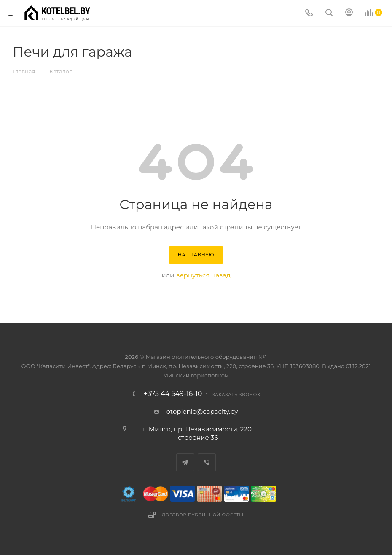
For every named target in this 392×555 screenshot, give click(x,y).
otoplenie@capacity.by (202, 411)
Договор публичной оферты (203, 515)
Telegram (185, 462)
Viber (207, 462)
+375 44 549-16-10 (173, 394)
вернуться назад (203, 275)
